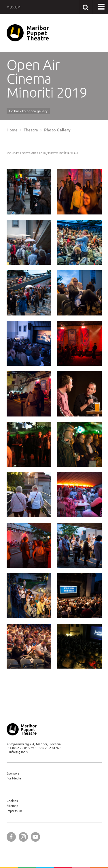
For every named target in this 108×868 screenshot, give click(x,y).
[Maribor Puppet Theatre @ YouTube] (35, 837)
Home (12, 130)
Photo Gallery (57, 130)
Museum (14, 7)
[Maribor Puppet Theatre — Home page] (28, 33)
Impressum (14, 811)
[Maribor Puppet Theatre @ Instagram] (23, 837)
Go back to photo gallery (28, 111)
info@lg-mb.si (19, 752)
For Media (14, 778)
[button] (101, 7)
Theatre (31, 130)
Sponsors (13, 773)
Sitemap (12, 806)
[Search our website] (86, 7)
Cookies (12, 801)
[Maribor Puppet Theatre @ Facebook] (11, 837)
